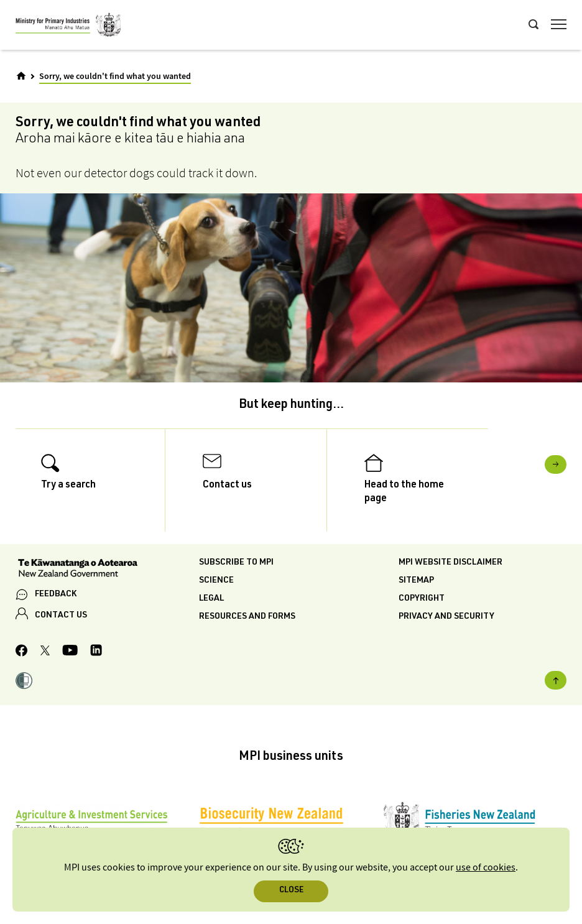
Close (291, 891)
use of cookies (486, 868)
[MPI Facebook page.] (22, 652)
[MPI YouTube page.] (70, 652)
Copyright (422, 599)
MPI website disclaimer (450, 563)
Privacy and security (446, 617)
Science (216, 581)
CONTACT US (61, 616)
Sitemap (416, 581)
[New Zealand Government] (107, 570)
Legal (211, 599)
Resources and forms (247, 617)
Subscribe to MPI (236, 563)
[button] (24, 683)
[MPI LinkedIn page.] (96, 652)
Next (556, 464)
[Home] (21, 76)
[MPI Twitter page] (45, 652)
